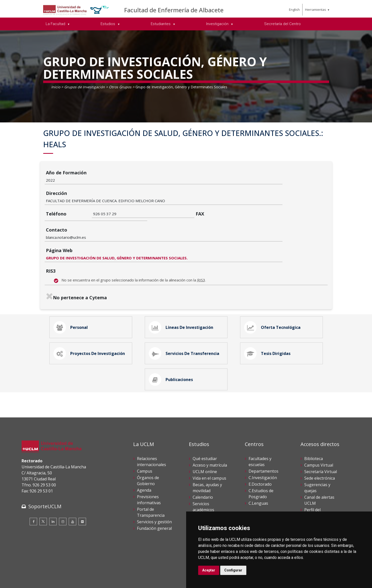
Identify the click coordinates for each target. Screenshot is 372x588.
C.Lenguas (258, 476)
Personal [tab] (71, 295)
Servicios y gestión (154, 495)
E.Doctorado (260, 457)
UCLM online (205, 445)
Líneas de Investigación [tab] (182, 295)
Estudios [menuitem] (108, 24)
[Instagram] (63, 494)
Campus (145, 444)
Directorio (314, 508)
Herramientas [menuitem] (316, 10)
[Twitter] (43, 494)
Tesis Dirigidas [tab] (268, 323)
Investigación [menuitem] (218, 24)
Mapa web (80, 580)
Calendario (203, 470)
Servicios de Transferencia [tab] (185, 323)
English (294, 10)
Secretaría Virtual (321, 445)
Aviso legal (30, 575)
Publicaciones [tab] (172, 351)
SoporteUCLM (45, 479)
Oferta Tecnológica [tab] (273, 295)
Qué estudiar (205, 432)
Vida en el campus (209, 451)
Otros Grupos (120, 87)
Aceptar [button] (209, 570)
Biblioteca (314, 432)
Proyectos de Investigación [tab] (90, 323)
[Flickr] (82, 494)
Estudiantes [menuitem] (161, 24)
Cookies (49, 575)
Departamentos (264, 444)
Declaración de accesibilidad (44, 580)
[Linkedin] (53, 494)
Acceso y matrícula (210, 438)
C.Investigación (263, 451)
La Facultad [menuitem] (56, 24)
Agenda (144, 463)
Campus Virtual (319, 438)
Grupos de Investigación (85, 87)
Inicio (56, 87)
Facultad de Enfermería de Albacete (174, 10)
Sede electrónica (320, 451)
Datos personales (74, 575)
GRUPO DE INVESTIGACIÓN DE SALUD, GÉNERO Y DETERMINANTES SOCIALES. (164, 225)
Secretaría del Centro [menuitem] (282, 24)
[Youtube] (72, 494)
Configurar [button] (233, 570)
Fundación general (154, 501)
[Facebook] (33, 494)
